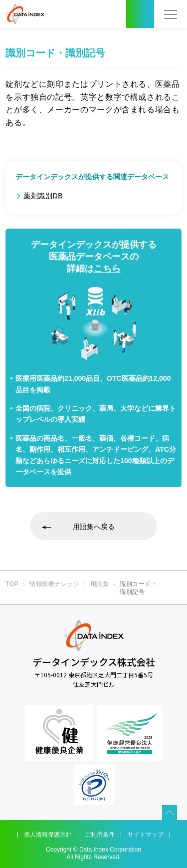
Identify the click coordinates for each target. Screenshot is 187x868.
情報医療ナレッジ (54, 584)
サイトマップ (146, 835)
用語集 (99, 584)
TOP (12, 584)
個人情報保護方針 (48, 835)
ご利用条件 (100, 835)
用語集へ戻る (94, 527)
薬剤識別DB (43, 196)
